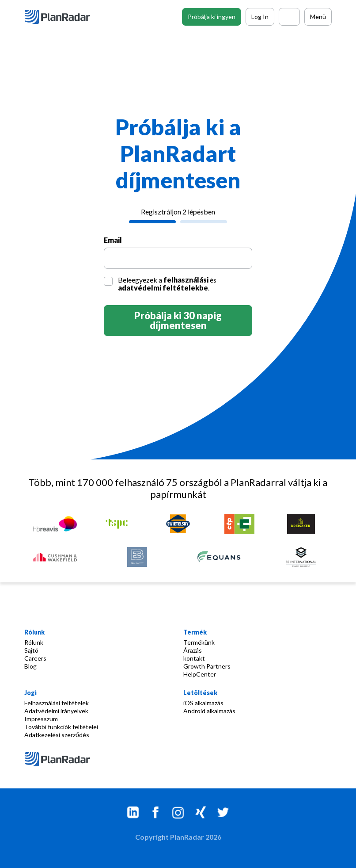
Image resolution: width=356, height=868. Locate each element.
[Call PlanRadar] (289, 17)
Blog (30, 666)
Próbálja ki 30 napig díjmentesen (178, 320)
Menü (318, 17)
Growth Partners (207, 666)
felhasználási (186, 280)
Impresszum (41, 719)
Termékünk (199, 642)
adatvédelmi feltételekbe (163, 288)
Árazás (193, 650)
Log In (260, 17)
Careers (35, 658)
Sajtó (31, 650)
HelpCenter (200, 674)
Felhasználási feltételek (57, 703)
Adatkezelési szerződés (57, 735)
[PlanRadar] (64, 17)
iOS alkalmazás (203, 703)
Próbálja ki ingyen (212, 17)
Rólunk (34, 642)
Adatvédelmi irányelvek (56, 711)
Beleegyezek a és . (167, 284)
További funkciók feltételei (61, 727)
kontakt (194, 658)
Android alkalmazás (209, 711)
